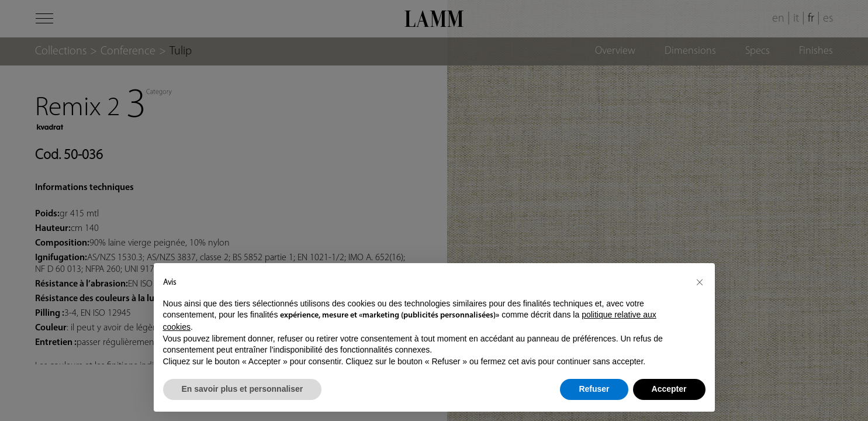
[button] (700, 282)
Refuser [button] (594, 389)
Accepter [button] (669, 389)
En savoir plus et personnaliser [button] (243, 389)
